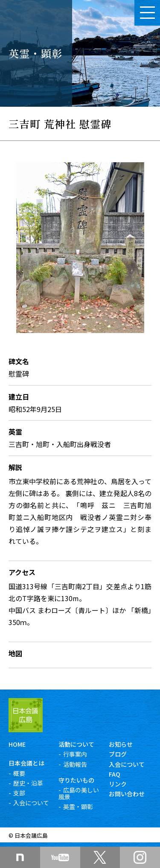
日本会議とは (26, 763)
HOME (17, 744)
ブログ (118, 754)
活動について (76, 744)
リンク (118, 784)
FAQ (115, 774)
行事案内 (75, 754)
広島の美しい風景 (79, 793)
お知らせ (121, 744)
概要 (19, 773)
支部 (19, 793)
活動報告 (75, 764)
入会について (31, 803)
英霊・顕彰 (78, 807)
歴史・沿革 (28, 783)
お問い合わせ (127, 794)
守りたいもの (76, 780)
